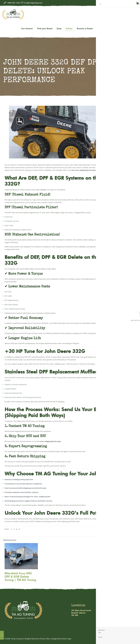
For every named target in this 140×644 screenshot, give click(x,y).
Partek (64, 639)
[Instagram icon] (135, 3)
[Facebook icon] (131, 3)
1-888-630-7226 (113, 615)
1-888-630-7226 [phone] (13, 3)
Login (69, 639)
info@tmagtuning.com (116, 611)
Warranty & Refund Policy (114, 622)
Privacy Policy (45, 639)
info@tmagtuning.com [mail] (33, 3)
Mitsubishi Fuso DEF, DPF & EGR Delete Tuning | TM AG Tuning (20, 577)
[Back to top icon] (133, 639)
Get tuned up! (130, 21)
